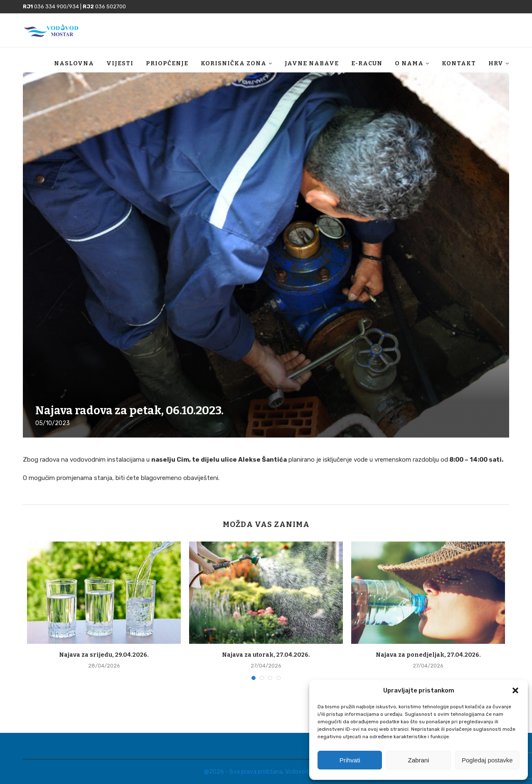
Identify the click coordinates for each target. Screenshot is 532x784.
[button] (515, 690)
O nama (409, 63)
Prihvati (350, 760)
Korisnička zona (234, 63)
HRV (496, 63)
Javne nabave (312, 63)
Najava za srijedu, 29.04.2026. (104, 655)
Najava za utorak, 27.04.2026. (266, 655)
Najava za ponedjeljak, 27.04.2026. (428, 655)
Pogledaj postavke (487, 760)
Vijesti (120, 63)
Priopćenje (167, 63)
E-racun (367, 63)
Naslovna (74, 63)
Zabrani (419, 760)
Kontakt (459, 63)
